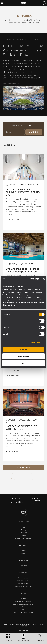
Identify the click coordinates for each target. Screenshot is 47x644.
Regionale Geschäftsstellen (24, 601)
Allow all (24, 349)
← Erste (13, 474)
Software (23, 553)
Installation (24, 533)
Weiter (13, 479)
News (23, 607)
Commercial (24, 535)
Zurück (34, 474)
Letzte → (34, 479)
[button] (23, 467)
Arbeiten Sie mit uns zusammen (23, 604)
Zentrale (23, 599)
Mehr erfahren (10, 83)
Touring (23, 530)
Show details (36, 343)
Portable (23, 527)
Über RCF (24, 610)
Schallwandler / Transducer (23, 538)
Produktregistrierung (23, 581)
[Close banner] (44, 279)
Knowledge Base (24, 583)
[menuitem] (23, 631)
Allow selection (23, 356)
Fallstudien (23, 566)
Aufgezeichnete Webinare (23, 586)
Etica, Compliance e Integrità (23, 612)
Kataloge (23, 550)
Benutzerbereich (23, 578)
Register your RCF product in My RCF (37, 501)
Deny (24, 363)
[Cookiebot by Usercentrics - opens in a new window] (30, 279)
